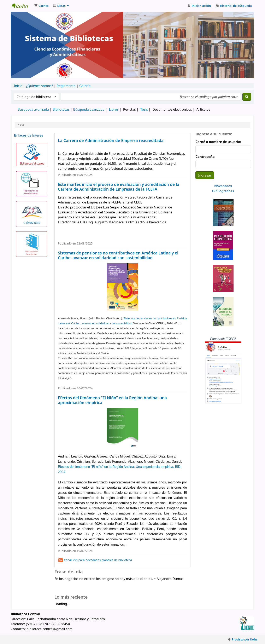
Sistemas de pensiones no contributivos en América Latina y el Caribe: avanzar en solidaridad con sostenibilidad (118, 255)
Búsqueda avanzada (33, 109)
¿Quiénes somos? (40, 86)
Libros (114, 109)
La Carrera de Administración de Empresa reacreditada (111, 140)
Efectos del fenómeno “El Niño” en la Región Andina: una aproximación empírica (112, 400)
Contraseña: (205, 157)
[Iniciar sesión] (199, 6)
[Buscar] (247, 97)
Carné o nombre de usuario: (218, 142)
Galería (85, 86)
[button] (41, 6)
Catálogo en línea (22, 6)
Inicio (18, 86)
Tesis (144, 109)
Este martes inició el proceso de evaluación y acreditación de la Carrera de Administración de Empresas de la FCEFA (119, 187)
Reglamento (66, 86)
